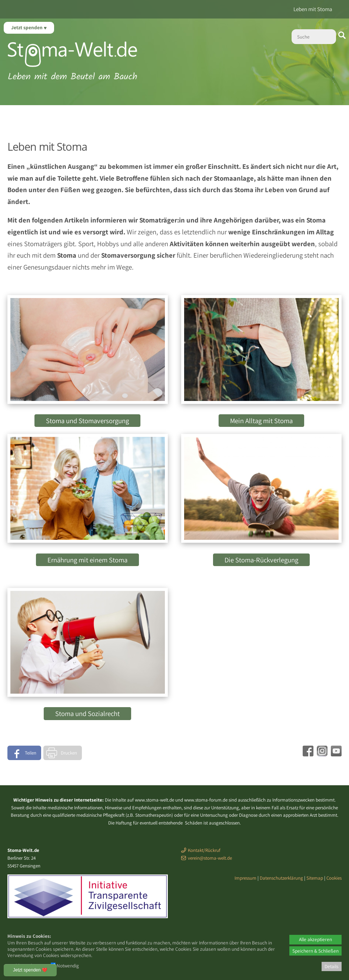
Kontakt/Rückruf (204, 850)
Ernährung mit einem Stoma (87, 560)
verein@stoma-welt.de (210, 858)
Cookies (334, 878)
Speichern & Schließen (315, 951)
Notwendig (65, 966)
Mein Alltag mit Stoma (261, 421)
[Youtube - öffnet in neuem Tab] (335, 754)
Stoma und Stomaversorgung (87, 421)
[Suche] (314, 37)
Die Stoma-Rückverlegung (261, 560)
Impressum (245, 878)
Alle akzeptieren (315, 939)
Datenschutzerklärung (281, 878)
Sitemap (315, 878)
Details (332, 966)
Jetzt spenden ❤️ (30, 970)
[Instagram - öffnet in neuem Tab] (321, 754)
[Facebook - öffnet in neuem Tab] (307, 754)
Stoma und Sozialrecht (87, 713)
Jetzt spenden (27, 27)
